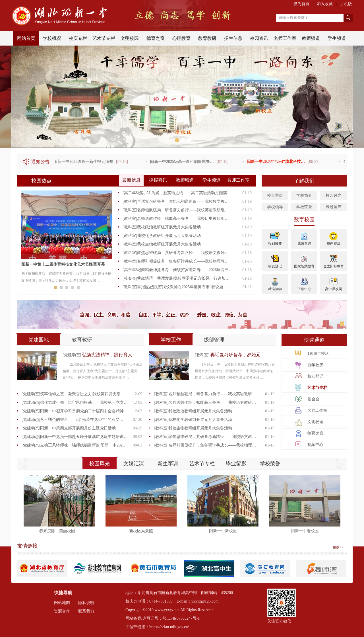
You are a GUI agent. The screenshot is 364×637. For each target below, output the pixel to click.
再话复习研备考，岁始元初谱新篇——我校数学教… (183, 201)
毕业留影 (236, 464)
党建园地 (39, 340)
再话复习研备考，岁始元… (238, 355)
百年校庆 (315, 365)
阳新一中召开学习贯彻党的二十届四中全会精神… (84, 411)
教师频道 (311, 38)
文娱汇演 (134, 464)
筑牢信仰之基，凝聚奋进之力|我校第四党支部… (82, 394)
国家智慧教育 (304, 266)
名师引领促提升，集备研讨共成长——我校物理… (212, 445)
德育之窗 (156, 38)
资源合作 (62, 611)
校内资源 (334, 243)
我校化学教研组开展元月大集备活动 (169, 236)
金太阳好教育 (334, 266)
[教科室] (130, 201)
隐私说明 (86, 603)
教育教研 (207, 38)
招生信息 (233, 38)
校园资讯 (259, 38)
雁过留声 (334, 207)
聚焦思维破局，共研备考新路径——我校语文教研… (183, 253)
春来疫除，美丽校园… (59, 531)
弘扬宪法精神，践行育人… (109, 355)
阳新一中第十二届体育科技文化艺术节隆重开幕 (63, 264)
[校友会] (130, 278)
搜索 (348, 18)
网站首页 (26, 38)
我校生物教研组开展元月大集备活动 (169, 244)
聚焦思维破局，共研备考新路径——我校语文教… (212, 437)
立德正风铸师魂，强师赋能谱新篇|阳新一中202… (83, 445)
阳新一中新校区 (223, 531)
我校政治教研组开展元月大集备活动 (169, 227)
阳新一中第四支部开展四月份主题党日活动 (78, 428)
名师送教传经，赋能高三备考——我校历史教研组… (183, 219)
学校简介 (304, 195)
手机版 (346, 4)
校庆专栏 (78, 38)
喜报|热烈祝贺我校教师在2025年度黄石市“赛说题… (182, 287)
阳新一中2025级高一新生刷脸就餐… (183, 162)
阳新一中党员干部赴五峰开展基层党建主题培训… (84, 437)
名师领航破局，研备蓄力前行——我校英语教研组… (183, 210)
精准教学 (275, 289)
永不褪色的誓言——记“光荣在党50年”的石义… (82, 420)
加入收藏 (325, 4)
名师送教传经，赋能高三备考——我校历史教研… (212, 403)
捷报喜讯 (158, 180)
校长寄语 (275, 195)
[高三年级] (132, 270)
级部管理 (214, 340)
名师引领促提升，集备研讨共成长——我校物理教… (183, 261)
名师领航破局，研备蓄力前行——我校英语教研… (212, 394)
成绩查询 (304, 243)
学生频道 (337, 38)
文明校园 (130, 38)
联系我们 (86, 611)
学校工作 (171, 340)
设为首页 (301, 4)
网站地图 (62, 603)
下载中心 (304, 289)
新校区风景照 (141, 531)
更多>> (338, 547)
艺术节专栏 (104, 38)
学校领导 (275, 207)
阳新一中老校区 (305, 531)
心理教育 (181, 38)
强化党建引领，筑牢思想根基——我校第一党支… (84, 403)
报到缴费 (275, 243)
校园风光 (334, 195)
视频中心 (315, 445)
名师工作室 (285, 38)
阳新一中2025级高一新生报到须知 (84, 162)
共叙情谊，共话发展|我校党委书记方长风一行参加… (183, 278)
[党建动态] (72, 355)
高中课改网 (334, 289)
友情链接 (27, 546)
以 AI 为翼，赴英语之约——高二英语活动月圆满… (186, 193)
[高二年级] (132, 193)
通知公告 (40, 162)
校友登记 (275, 266)
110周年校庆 (318, 354)
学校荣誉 (304, 207)
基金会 (313, 399)
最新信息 (131, 180)
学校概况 (52, 38)
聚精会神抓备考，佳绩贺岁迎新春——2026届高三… (187, 270)
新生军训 (168, 464)
